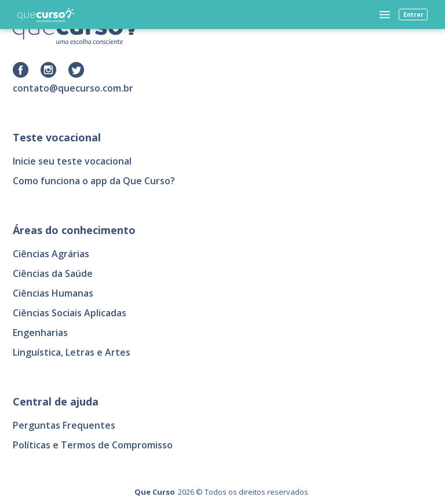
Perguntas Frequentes (64, 425)
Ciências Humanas (53, 293)
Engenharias (40, 333)
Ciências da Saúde (53, 273)
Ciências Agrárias (51, 254)
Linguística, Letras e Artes (72, 352)
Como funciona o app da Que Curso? (94, 181)
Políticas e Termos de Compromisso (93, 445)
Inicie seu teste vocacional (72, 161)
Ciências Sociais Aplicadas (70, 313)
